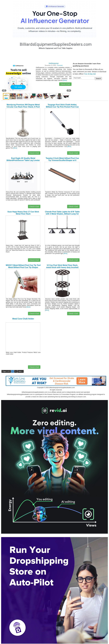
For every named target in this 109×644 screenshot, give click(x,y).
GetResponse (54, 63)
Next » (20, 371)
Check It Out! (65, 84)
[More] (65, 80)
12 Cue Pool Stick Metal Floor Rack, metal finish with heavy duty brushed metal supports (62, 267)
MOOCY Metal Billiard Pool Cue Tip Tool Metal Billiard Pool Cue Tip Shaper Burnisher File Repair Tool (23, 267)
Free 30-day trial (90, 74)
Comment (60, 65)
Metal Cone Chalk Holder (23, 319)
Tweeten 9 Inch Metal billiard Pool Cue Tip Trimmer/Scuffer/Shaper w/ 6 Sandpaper (62, 160)
